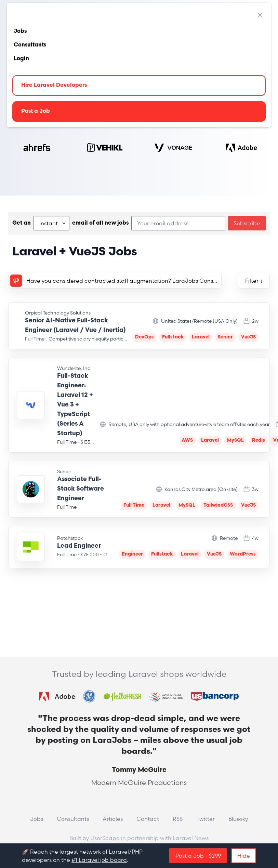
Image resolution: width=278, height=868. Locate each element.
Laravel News (191, 838)
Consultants (30, 45)
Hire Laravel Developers (54, 85)
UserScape (105, 838)
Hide (244, 856)
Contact (148, 819)
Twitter (206, 819)
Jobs (20, 31)
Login (21, 59)
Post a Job (36, 111)
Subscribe (247, 223)
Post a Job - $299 (198, 856)
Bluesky (238, 819)
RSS (178, 819)
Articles (113, 819)
